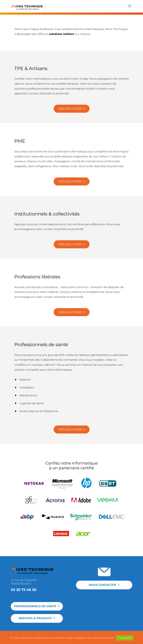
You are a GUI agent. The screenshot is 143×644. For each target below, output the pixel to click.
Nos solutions (70, 109)
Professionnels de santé (35, 606)
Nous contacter (103, 585)
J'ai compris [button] (125, 638)
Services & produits (35, 618)
